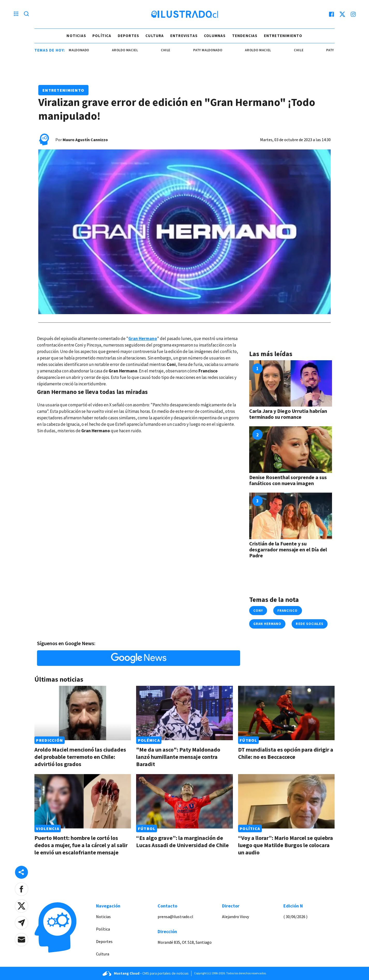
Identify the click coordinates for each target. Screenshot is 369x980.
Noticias (76, 36)
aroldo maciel (130, 50)
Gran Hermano (267, 624)
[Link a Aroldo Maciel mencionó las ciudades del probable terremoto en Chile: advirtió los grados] (83, 713)
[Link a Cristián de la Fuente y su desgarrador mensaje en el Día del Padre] (291, 516)
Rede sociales (310, 624)
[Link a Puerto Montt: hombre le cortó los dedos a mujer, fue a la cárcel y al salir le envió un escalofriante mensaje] (83, 801)
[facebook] (331, 14)
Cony (258, 611)
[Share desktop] (21, 872)
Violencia (48, 828)
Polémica (149, 740)
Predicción (49, 740)
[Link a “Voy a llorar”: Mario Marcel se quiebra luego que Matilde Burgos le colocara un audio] (286, 801)
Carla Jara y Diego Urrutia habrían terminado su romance (288, 414)
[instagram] (353, 14)
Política (102, 36)
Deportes (129, 36)
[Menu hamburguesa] (16, 14)
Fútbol (248, 740)
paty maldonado (80, 50)
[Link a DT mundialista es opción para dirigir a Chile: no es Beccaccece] (286, 713)
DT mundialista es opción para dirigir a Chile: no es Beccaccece (286, 753)
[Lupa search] (26, 14)
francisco (287, 611)
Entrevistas (184, 36)
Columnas (215, 36)
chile (171, 50)
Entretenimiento (283, 36)
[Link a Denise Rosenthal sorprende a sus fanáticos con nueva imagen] (291, 450)
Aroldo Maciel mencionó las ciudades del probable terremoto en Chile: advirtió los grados (80, 757)
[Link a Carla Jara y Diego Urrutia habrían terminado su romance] (291, 384)
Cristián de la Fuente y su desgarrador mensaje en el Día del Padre (288, 549)
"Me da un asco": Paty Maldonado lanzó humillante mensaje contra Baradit (178, 757)
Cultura (155, 36)
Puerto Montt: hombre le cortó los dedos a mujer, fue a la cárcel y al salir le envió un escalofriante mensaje (81, 845)
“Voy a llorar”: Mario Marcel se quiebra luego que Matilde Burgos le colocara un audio (286, 845)
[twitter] (342, 14)
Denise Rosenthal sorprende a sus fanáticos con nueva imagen (288, 480)
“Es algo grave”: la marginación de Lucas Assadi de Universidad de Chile (182, 841)
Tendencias (245, 36)
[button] (21, 889)
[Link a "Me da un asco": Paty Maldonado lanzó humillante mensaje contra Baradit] (184, 713)
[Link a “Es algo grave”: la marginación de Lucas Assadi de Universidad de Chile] (184, 801)
